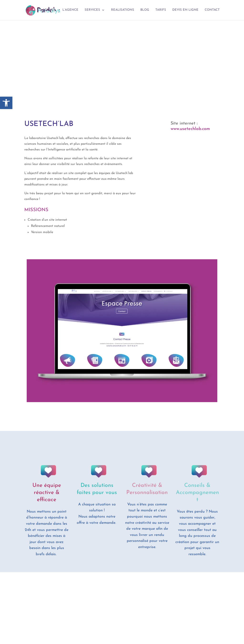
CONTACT (212, 10)
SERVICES (92, 10)
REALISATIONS (123, 10)
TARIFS (161, 10)
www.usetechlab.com (190, 129)
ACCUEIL (49, 10)
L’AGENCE (70, 10)
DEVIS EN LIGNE (185, 10)
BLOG (145, 10)
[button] (6, 103)
